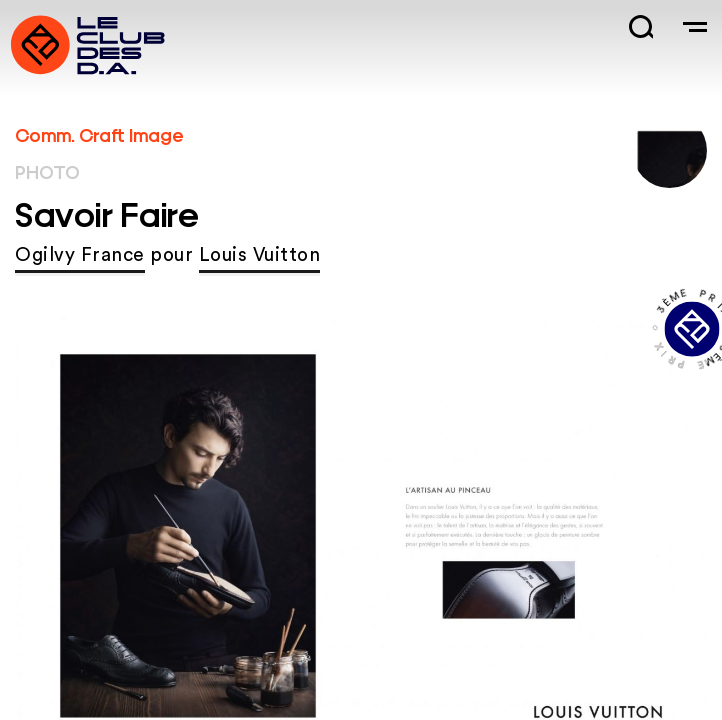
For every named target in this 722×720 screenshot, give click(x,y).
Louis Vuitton (260, 255)
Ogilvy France (80, 255)
